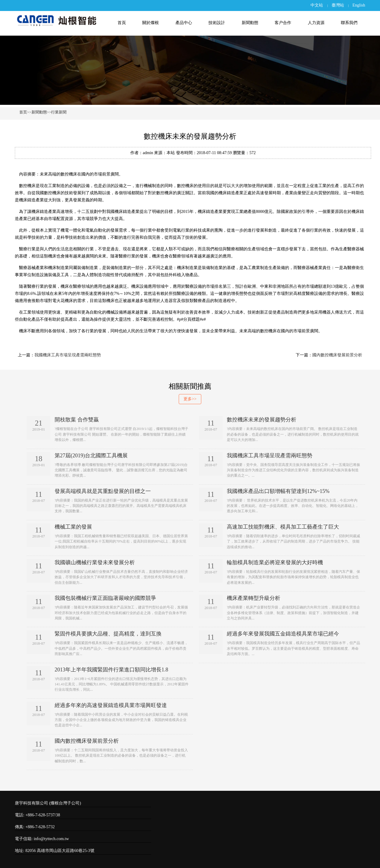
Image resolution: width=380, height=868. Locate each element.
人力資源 (316, 23)
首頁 (122, 23)
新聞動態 (250, 23)
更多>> (190, 399)
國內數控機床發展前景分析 (337, 355)
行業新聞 (59, 112)
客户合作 (283, 23)
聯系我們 (349, 23)
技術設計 (217, 23)
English (359, 5)
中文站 (317, 5)
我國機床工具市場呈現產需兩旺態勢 (68, 355)
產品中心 (184, 23)
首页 (23, 112)
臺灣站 (338, 5)
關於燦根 (151, 23)
